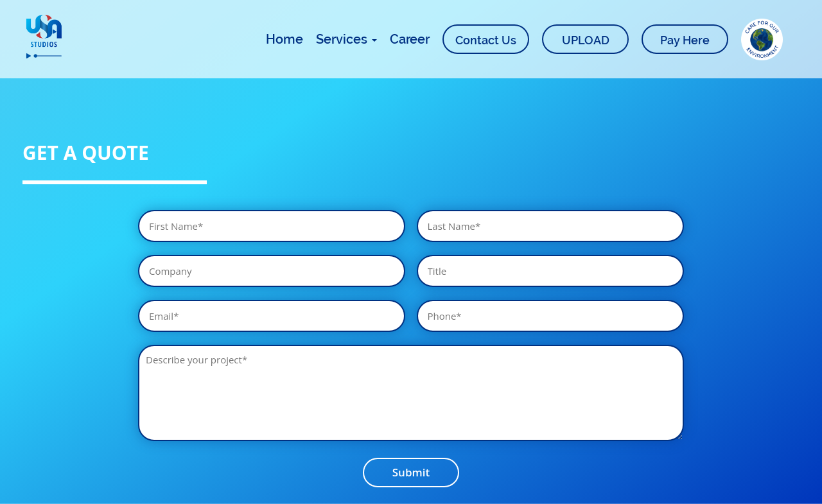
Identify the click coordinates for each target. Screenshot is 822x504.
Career (410, 39)
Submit (411, 472)
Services (346, 39)
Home (284, 39)
